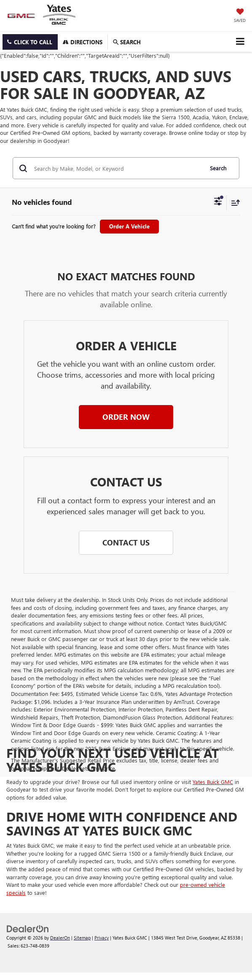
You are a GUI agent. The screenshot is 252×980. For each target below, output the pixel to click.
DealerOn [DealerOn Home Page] (60, 938)
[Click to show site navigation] (240, 42)
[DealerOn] (28, 928)
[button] (30, 42)
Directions (83, 42)
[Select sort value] (233, 203)
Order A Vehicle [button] (129, 226)
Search (218, 168)
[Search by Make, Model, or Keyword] (117, 168)
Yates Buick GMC (213, 782)
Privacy (102, 938)
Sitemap (82, 938)
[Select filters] (218, 202)
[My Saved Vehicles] (240, 16)
